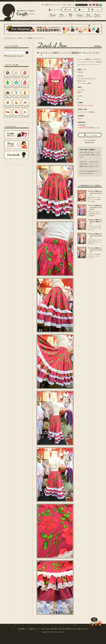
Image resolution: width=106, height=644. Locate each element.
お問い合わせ (91, 142)
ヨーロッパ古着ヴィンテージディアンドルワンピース (96, 236)
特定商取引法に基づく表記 (73, 629)
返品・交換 (62, 629)
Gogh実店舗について (23, 629)
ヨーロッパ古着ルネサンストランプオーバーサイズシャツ (96, 207)
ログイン (83, 10)
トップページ (8, 38)
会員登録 (69, 10)
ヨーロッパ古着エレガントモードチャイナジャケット (96, 193)
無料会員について (35, 629)
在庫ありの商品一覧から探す (15, 56)
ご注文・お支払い (46, 629)
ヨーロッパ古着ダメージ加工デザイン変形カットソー (96, 221)
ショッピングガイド (91, 140)
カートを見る (96, 10)
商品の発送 (54, 629)
